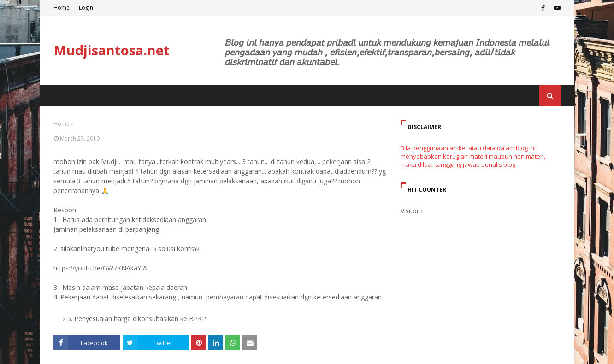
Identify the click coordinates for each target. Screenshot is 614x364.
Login (86, 8)
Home (62, 8)
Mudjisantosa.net (112, 50)
